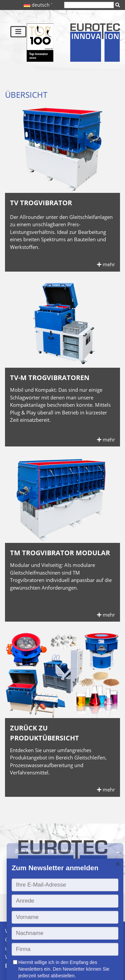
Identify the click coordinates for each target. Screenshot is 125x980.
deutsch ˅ (38, 5)
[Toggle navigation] (18, 32)
